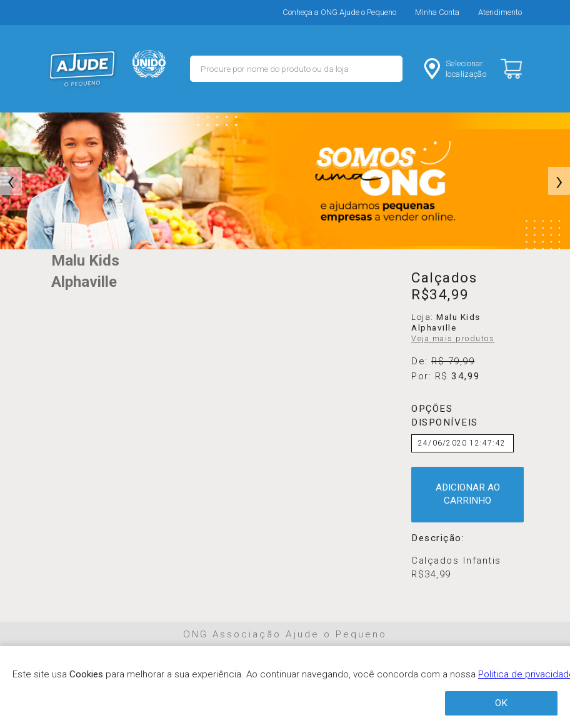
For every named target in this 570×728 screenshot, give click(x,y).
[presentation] (11, 181)
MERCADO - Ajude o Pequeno (82, 69)
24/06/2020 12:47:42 (462, 443)
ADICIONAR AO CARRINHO (468, 494)
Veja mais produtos (453, 339)
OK (501, 703)
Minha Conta (437, 12)
